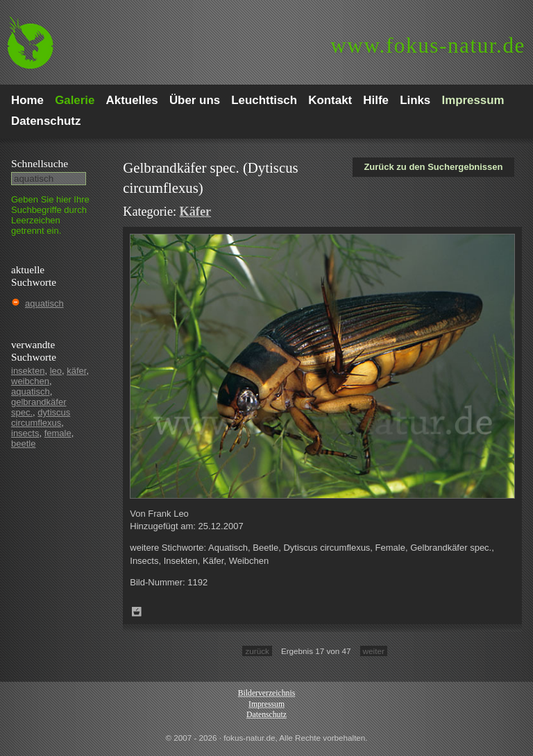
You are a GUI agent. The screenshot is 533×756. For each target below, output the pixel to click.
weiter (374, 651)
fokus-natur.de (428, 45)
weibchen (30, 381)
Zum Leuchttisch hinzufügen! (137, 612)
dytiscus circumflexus (41, 418)
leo (56, 371)
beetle (23, 444)
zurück (257, 651)
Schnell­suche (40, 163)
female (58, 433)
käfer (76, 371)
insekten (28, 371)
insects (25, 433)
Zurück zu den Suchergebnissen (433, 167)
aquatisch (44, 303)
